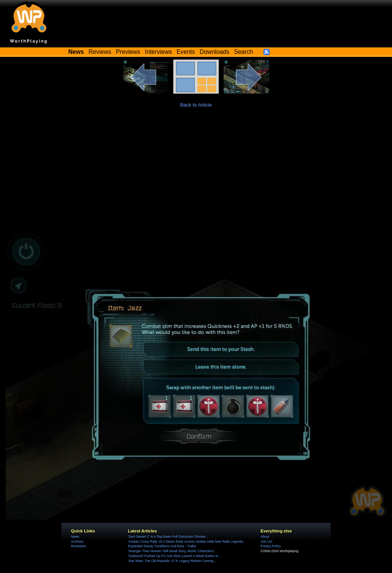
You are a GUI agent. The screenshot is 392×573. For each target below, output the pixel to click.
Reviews (100, 52)
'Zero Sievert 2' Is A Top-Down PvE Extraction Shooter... (168, 537)
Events (186, 52)
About (265, 537)
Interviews (158, 52)
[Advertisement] (196, 173)
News (75, 537)
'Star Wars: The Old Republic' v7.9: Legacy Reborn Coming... (172, 561)
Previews (128, 52)
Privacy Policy (270, 546)
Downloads (215, 52)
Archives (77, 542)
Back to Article (196, 105)
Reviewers (78, 546)
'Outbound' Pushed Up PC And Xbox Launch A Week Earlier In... (174, 556)
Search (243, 52)
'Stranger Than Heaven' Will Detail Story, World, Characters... (172, 551)
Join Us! (266, 542)
